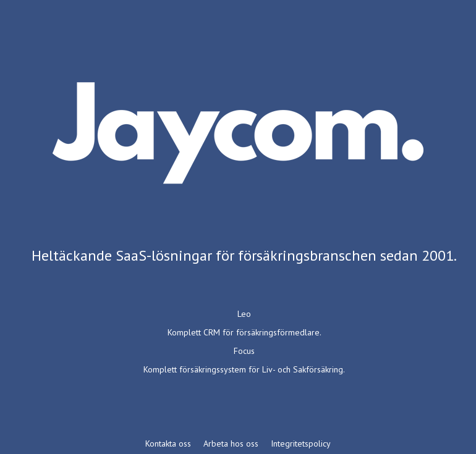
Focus (244, 351)
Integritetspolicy (301, 443)
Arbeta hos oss (231, 443)
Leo (244, 314)
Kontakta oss (168, 443)
